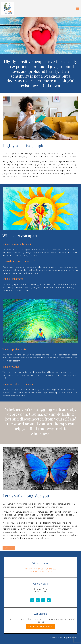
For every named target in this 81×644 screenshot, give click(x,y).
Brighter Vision (70, 638)
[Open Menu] (77, 8)
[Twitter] (49, 600)
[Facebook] (32, 600)
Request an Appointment (40, 626)
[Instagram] (38, 600)
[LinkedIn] (43, 600)
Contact (9, 548)
